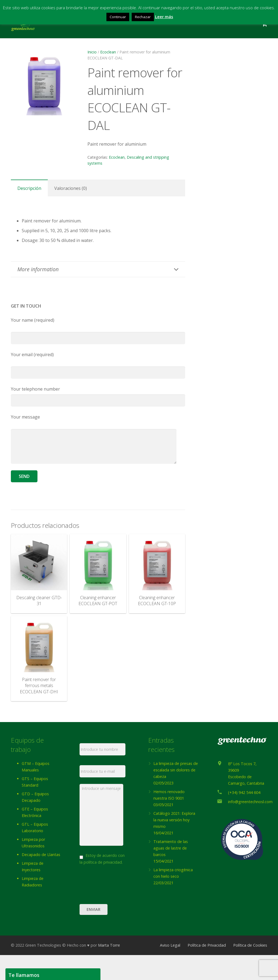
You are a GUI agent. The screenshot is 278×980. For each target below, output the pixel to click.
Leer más (164, 17)
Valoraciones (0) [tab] (71, 188)
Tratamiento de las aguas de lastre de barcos (171, 848)
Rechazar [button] (143, 17)
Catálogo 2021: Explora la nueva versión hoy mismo (174, 820)
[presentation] (121, 908)
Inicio (92, 52)
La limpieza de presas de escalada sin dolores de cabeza (176, 770)
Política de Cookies (250, 970)
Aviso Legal (170, 970)
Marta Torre (109, 970)
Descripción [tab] (29, 188)
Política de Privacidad (207, 970)
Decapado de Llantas (41, 855)
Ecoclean (108, 52)
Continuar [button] (118, 17)
